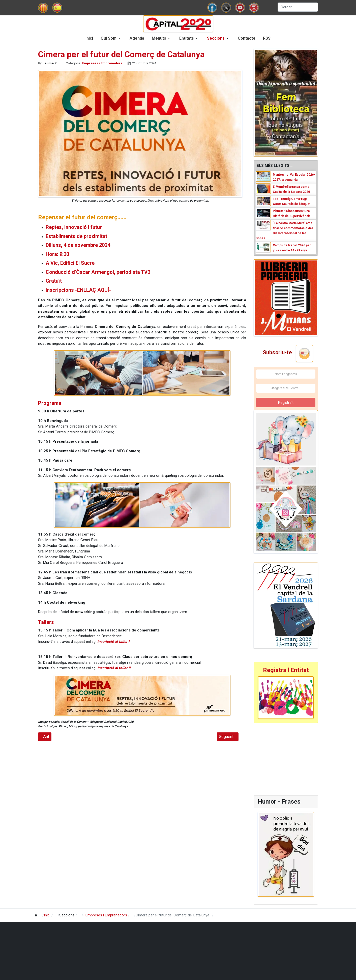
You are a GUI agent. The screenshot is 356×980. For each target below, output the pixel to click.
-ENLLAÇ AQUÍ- (93, 290)
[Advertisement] (285, 758)
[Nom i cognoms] (286, 374)
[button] (111, 38)
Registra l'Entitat (286, 670)
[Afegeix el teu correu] (286, 388)
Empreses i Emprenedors (102, 63)
